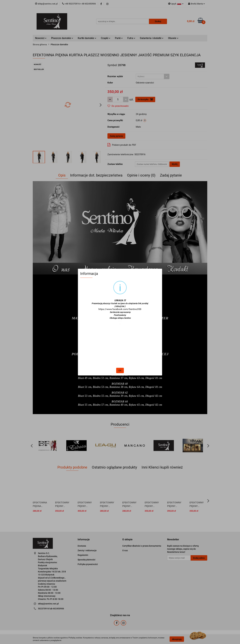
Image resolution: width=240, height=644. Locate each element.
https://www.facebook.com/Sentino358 (120, 309)
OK (120, 371)
